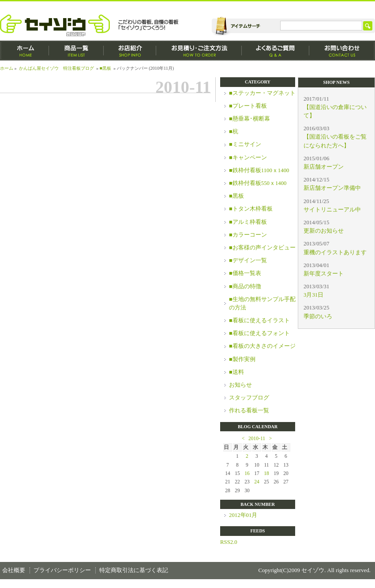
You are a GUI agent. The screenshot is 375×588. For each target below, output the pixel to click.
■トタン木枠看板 (251, 209)
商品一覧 (76, 51)
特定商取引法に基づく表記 (134, 570)
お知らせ (240, 385)
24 (257, 482)
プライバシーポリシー (62, 570)
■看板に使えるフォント (259, 333)
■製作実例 (242, 359)
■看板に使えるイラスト (259, 320)
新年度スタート (324, 274)
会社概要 (14, 570)
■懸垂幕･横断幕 (249, 119)
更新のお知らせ (324, 231)
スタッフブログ (249, 398)
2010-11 (257, 438)
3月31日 (313, 295)
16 (247, 473)
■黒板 (105, 68)
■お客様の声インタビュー (262, 248)
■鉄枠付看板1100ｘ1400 (259, 170)
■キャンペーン (248, 158)
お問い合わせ (342, 51)
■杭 (234, 132)
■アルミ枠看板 (248, 222)
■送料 (236, 372)
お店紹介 (130, 51)
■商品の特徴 (245, 286)
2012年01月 (243, 515)
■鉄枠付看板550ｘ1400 (258, 183)
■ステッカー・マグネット (262, 93)
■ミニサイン (245, 144)
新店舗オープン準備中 (332, 188)
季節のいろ (318, 317)
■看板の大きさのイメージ (262, 346)
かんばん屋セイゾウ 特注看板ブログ (56, 68)
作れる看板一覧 (249, 411)
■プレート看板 (248, 106)
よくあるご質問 (276, 51)
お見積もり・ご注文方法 (199, 51)
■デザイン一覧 (248, 260)
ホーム (24, 51)
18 (266, 473)
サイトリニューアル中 (332, 210)
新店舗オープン (324, 167)
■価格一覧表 (245, 273)
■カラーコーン (248, 235)
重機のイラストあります (335, 253)
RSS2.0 (229, 542)
